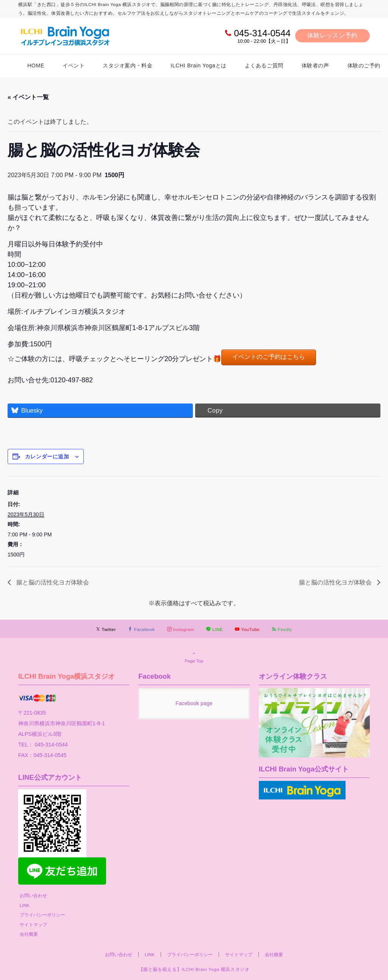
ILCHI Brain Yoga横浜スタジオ (67, 676)
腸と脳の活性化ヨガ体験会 (52, 582)
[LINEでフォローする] (214, 629)
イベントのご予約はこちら (269, 357)
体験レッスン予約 (332, 35)
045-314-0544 (262, 33)
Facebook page (194, 703)
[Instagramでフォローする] (181, 629)
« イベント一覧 (28, 97)
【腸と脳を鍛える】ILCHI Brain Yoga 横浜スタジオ (194, 969)
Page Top (194, 657)
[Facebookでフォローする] (142, 629)
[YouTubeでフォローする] (247, 629)
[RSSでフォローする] (282, 629)
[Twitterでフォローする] (106, 629)
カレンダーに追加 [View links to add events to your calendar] (47, 457)
